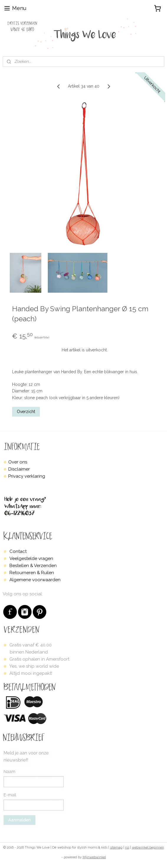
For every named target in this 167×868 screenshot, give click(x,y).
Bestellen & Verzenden (33, 566)
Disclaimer (19, 469)
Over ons (18, 462)
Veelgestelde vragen (31, 559)
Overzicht (26, 412)
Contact (18, 551)
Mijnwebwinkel (94, 857)
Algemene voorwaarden (35, 580)
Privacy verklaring (27, 476)
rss (127, 847)
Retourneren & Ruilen (32, 573)
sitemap (116, 847)
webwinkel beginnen (148, 847)
